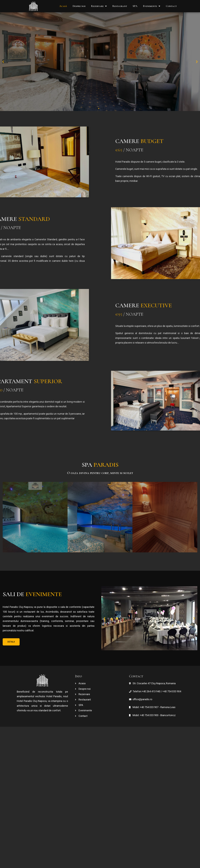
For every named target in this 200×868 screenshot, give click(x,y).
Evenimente (152, 6)
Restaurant (120, 6)
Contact (171, 6)
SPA (135, 6)
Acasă (63, 6)
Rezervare (99, 6)
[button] (96, 108)
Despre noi (79, 6)
